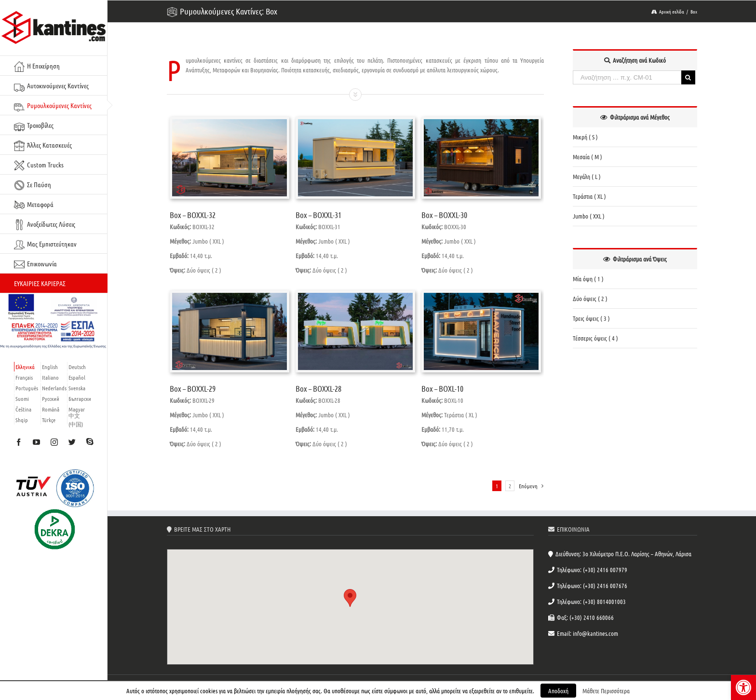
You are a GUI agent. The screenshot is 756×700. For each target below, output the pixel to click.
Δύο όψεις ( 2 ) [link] (590, 298)
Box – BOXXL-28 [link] (318, 388)
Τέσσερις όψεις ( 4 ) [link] (595, 338)
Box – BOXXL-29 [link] (193, 388)
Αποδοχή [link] (558, 691)
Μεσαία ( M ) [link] (587, 157)
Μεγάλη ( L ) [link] (587, 176)
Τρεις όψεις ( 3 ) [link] (591, 318)
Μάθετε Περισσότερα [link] (606, 691)
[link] (743, 687)
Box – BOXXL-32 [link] (193, 215)
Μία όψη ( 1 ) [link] (588, 279)
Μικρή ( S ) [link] (585, 137)
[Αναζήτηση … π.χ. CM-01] (627, 77)
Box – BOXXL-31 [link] (318, 215)
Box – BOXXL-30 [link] (444, 215)
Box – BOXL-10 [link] (442, 388)
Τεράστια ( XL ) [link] (589, 196)
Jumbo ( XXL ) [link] (589, 216)
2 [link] (510, 486)
